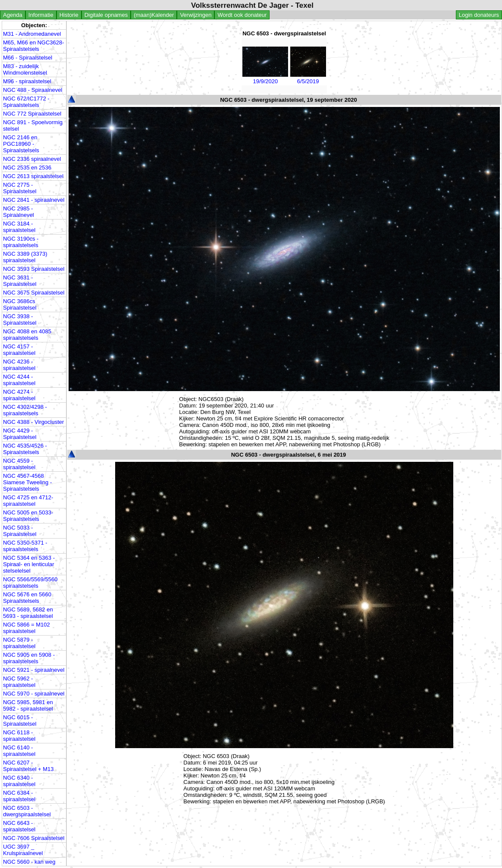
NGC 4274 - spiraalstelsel (19, 395)
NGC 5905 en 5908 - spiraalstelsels (29, 658)
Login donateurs (479, 15)
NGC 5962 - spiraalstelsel (19, 682)
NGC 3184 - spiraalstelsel (19, 227)
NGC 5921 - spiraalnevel (34, 670)
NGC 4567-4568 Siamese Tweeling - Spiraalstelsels (27, 482)
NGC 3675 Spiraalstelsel (34, 293)
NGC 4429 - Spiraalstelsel (20, 434)
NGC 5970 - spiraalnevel (34, 694)
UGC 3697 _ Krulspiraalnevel (23, 850)
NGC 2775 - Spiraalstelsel (20, 188)
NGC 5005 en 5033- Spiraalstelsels (28, 516)
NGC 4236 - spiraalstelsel (19, 365)
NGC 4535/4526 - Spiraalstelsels (25, 449)
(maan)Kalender (154, 15)
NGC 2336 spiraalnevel (32, 159)
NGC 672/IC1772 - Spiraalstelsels (26, 102)
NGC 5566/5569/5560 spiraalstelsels (30, 583)
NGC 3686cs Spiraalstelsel (20, 304)
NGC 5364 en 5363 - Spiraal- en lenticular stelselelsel (29, 564)
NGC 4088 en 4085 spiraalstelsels (27, 335)
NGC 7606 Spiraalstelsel (34, 838)
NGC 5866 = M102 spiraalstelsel (27, 628)
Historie (69, 15)
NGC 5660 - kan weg (29, 862)
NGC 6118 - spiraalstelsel (19, 736)
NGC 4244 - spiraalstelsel (19, 380)
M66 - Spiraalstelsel (28, 58)
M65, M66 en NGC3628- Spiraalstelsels (34, 46)
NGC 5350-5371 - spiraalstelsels (25, 546)
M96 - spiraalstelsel (27, 81)
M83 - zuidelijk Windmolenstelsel (25, 69)
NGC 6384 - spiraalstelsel (19, 796)
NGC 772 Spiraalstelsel (32, 114)
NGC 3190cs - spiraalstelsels (21, 242)
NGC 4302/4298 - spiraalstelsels (25, 410)
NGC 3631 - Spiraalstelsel (20, 281)
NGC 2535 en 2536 (27, 168)
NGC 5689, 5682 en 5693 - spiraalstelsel (28, 613)
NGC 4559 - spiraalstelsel (19, 464)
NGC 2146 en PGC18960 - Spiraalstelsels (21, 144)
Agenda (13, 15)
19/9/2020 (265, 78)
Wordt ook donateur (242, 15)
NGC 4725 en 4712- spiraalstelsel (28, 501)
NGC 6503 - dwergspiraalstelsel (27, 811)
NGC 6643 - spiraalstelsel (19, 826)
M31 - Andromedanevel (32, 34)
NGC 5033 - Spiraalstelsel (20, 531)
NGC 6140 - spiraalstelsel (19, 751)
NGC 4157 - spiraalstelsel (19, 350)
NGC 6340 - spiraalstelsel (19, 781)
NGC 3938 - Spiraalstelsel (20, 320)
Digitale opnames (106, 15)
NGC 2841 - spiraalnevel (34, 200)
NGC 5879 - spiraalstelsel (19, 643)
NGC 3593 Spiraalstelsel (34, 269)
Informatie (41, 15)
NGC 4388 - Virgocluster (33, 422)
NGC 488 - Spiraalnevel (33, 90)
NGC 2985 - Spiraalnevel (19, 212)
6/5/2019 (308, 78)
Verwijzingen (196, 15)
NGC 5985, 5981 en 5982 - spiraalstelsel (28, 705)
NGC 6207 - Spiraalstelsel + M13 (28, 766)
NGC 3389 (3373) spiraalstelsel (25, 257)
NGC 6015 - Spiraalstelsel (20, 721)
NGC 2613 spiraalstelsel (33, 176)
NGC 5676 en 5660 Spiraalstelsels (27, 598)
